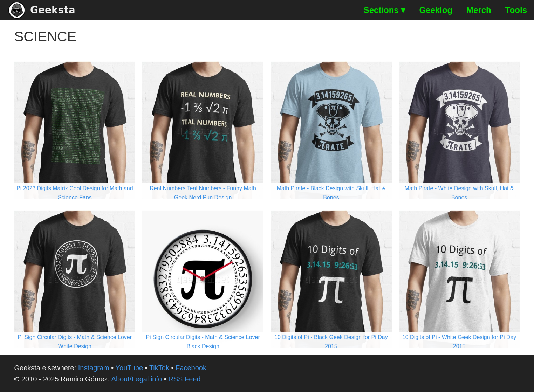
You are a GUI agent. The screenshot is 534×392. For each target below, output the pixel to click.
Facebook (191, 368)
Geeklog (436, 10)
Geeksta (42, 10)
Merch (479, 10)
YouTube (129, 368)
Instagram (94, 368)
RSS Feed (184, 379)
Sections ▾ (385, 10)
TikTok (159, 368)
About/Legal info (137, 379)
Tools (516, 10)
